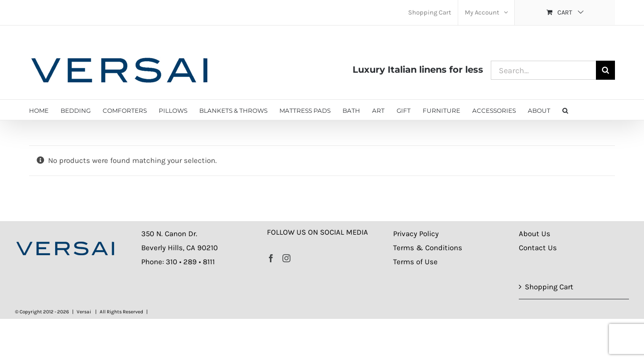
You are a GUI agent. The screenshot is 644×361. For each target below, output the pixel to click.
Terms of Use (415, 262)
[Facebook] (271, 258)
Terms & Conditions (428, 248)
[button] (571, 110)
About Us (535, 234)
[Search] (605, 70)
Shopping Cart (549, 287)
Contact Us (538, 248)
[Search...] (543, 70)
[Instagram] (286, 258)
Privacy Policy (416, 234)
